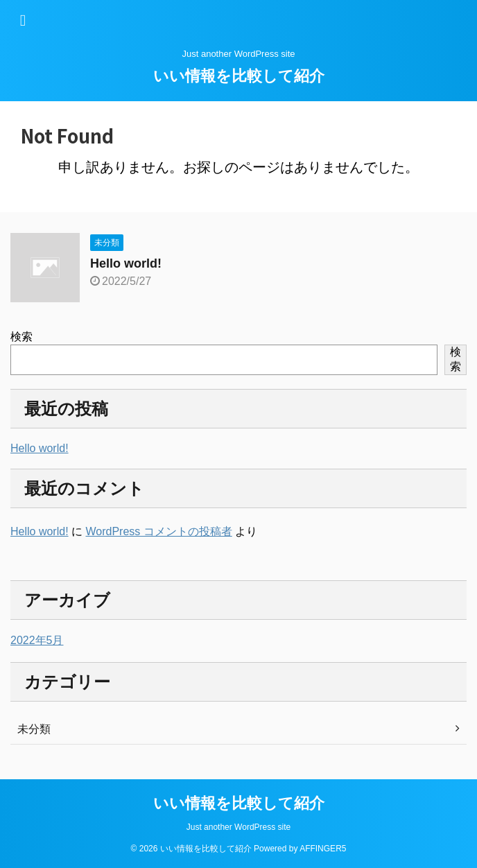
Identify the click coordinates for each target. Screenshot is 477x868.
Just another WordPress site (239, 827)
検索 (21, 337)
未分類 (34, 729)
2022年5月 (37, 640)
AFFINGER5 (323, 849)
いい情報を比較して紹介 (239, 76)
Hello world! (126, 263)
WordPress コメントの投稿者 (158, 531)
